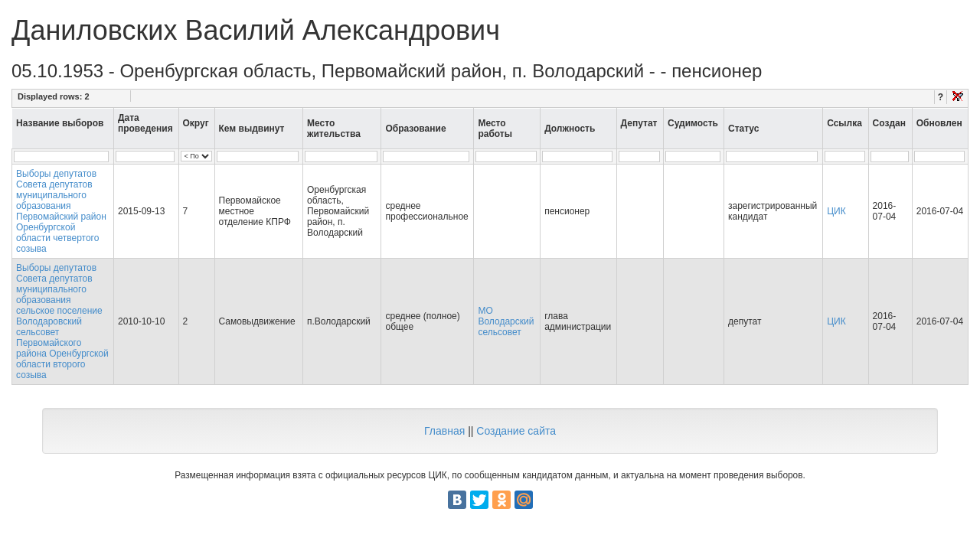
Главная (444, 431)
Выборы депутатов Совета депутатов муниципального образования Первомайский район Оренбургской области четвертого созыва (61, 211)
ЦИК (836, 211)
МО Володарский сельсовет (506, 321)
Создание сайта (516, 431)
